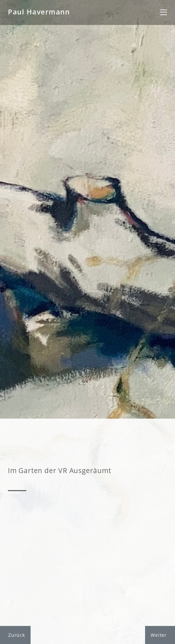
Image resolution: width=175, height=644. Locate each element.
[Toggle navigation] (163, 12)
